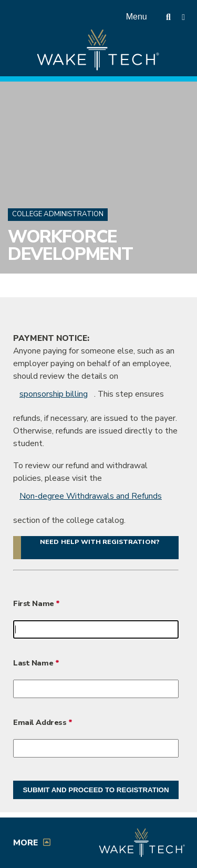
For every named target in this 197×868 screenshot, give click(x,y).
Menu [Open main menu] (137, 17)
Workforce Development (70, 245)
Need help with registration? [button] (100, 542)
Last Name (33, 663)
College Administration (58, 214)
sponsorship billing (54, 394)
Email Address (40, 722)
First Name (34, 603)
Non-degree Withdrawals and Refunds (91, 496)
